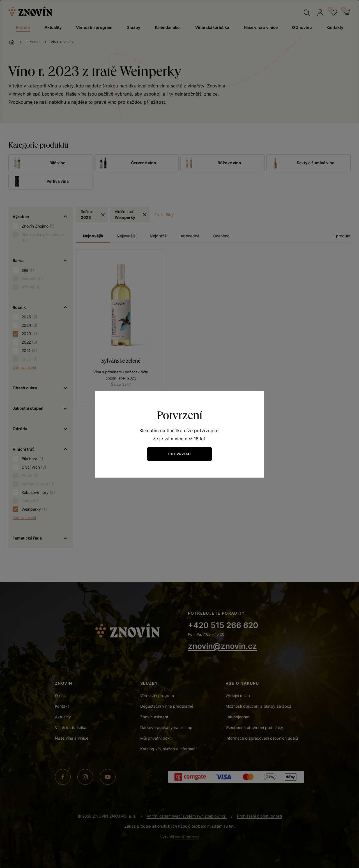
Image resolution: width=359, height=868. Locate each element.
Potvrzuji (179, 454)
